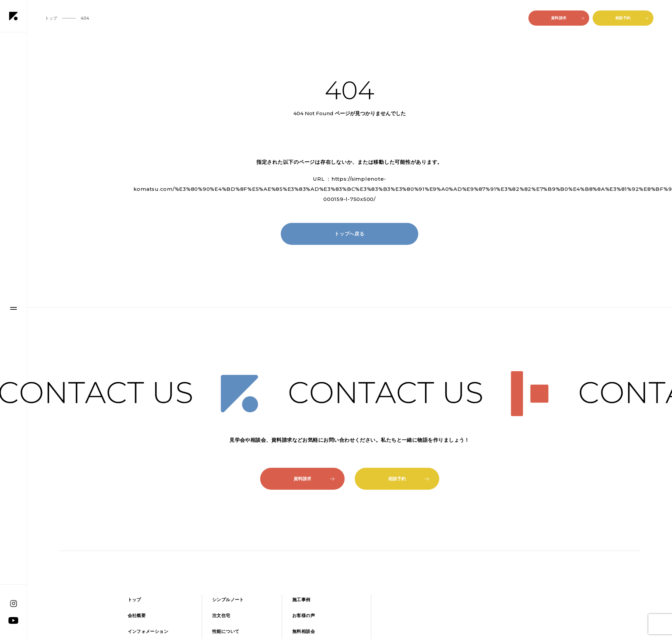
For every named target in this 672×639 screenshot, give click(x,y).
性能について (226, 631)
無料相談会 (304, 631)
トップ (134, 600)
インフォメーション (148, 631)
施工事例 (301, 600)
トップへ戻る (350, 234)
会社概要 (137, 616)
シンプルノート (228, 600)
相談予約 (632, 18)
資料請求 (568, 18)
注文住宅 (221, 616)
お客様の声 (304, 616)
